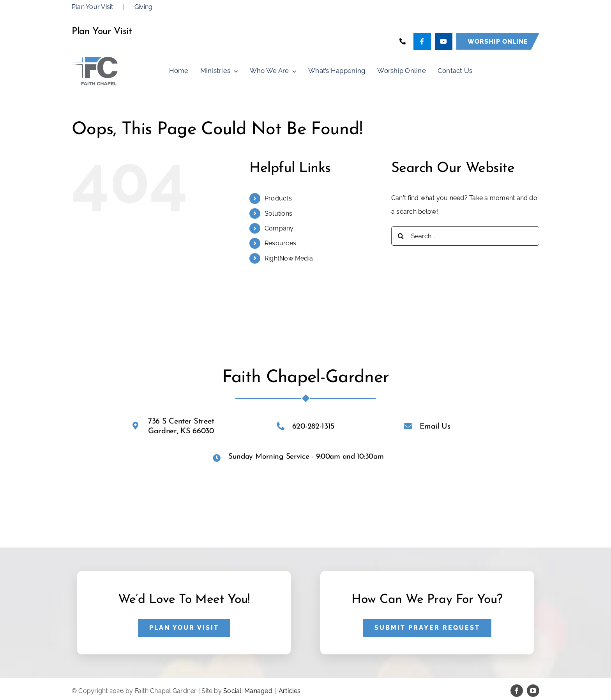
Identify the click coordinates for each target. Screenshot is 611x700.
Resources (280, 243)
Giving (143, 7)
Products (278, 198)
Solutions (278, 214)
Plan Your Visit (93, 7)
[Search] (401, 236)
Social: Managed (248, 691)
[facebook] (517, 691)
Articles (290, 691)
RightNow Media (289, 258)
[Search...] (465, 236)
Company (279, 228)
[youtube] (533, 691)
